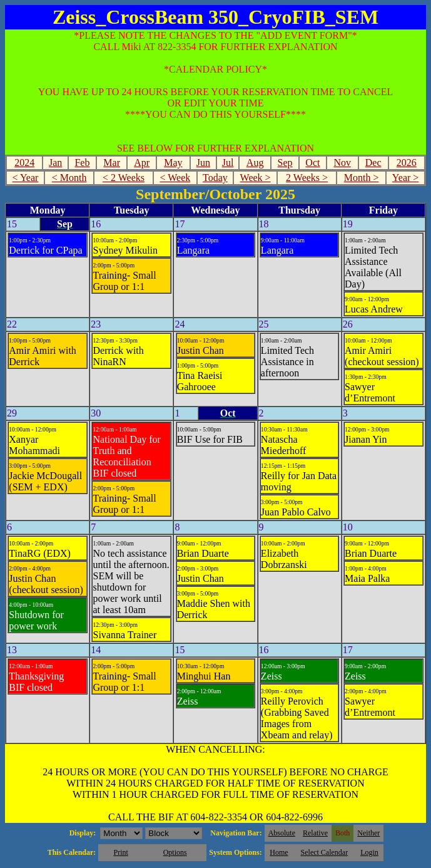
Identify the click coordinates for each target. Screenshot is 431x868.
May (173, 163)
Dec (373, 163)
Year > (406, 178)
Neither (368, 833)
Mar (112, 163)
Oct (312, 163)
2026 (407, 163)
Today (215, 178)
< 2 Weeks (124, 178)
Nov (342, 163)
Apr (142, 163)
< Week (175, 178)
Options (175, 852)
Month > (362, 178)
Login (369, 852)
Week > (256, 178)
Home (279, 852)
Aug (255, 163)
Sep (285, 163)
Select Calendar (325, 852)
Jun (203, 163)
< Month (69, 178)
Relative (315, 833)
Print (120, 852)
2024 (24, 163)
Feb (82, 163)
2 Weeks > (307, 178)
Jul (228, 163)
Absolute (282, 833)
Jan (55, 163)
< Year (25, 178)
